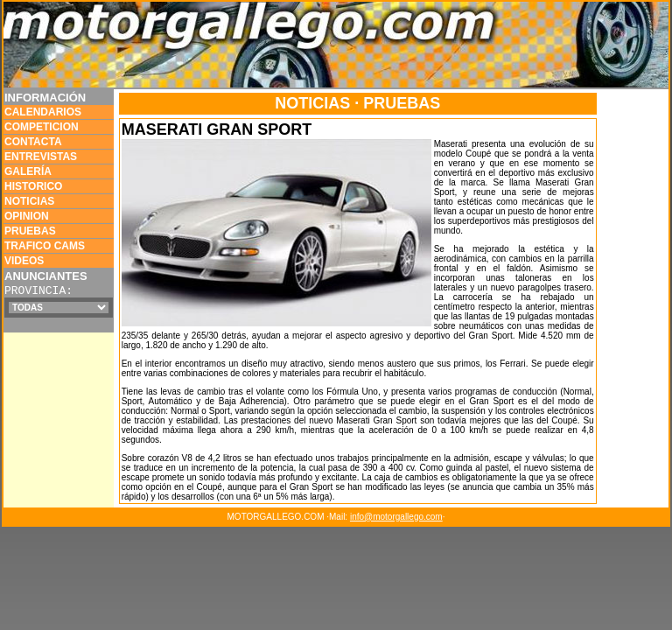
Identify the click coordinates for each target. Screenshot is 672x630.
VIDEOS (24, 261)
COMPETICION (42, 127)
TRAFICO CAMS (45, 246)
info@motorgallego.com (396, 517)
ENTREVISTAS (41, 157)
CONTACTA (33, 142)
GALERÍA (28, 171)
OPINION (27, 216)
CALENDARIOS (43, 112)
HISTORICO (33, 186)
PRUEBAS (30, 231)
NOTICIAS (29, 201)
